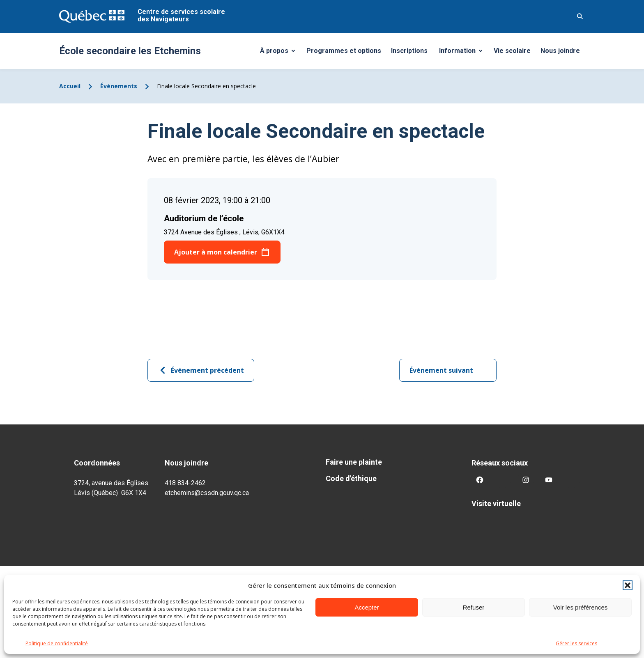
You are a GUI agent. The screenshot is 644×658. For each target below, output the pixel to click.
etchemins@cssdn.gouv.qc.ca (207, 493)
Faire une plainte (354, 462)
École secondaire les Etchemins (130, 51)
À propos (281, 53)
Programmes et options (344, 51)
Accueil (70, 86)
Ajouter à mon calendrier (216, 252)
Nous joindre (560, 51)
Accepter (367, 607)
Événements (119, 86)
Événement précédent (201, 370)
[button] (628, 585)
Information (464, 53)
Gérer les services (576, 643)
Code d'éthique (351, 478)
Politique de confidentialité (57, 643)
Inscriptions (409, 51)
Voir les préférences (581, 607)
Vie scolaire (512, 51)
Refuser (474, 607)
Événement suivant (448, 370)
